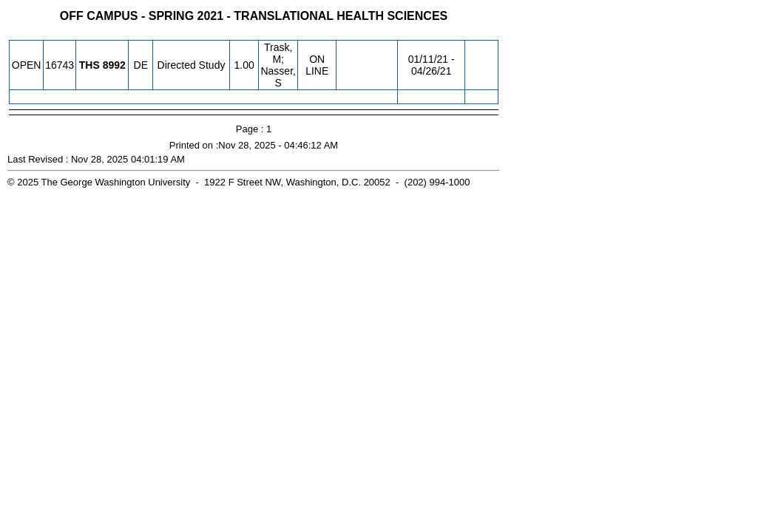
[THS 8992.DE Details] (114, 65)
